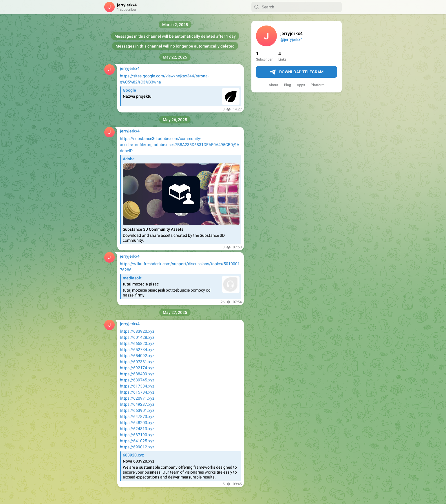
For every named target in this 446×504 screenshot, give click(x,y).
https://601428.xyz (137, 337)
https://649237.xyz (137, 404)
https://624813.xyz (137, 429)
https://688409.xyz (137, 374)
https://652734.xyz (137, 350)
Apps (301, 85)
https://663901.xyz (137, 410)
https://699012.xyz (137, 447)
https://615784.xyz (137, 392)
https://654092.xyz (137, 356)
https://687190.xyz (137, 435)
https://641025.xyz (137, 441)
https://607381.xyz (137, 362)
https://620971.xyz (137, 398)
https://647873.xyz (137, 416)
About (274, 85)
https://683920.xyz (137, 331)
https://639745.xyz (137, 380)
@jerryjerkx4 (291, 39)
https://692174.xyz (137, 368)
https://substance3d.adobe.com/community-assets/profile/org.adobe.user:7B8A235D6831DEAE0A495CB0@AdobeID (180, 145)
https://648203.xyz (137, 423)
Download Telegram (297, 72)
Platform (318, 85)
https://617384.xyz (137, 386)
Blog (288, 85)
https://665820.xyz (137, 343)
